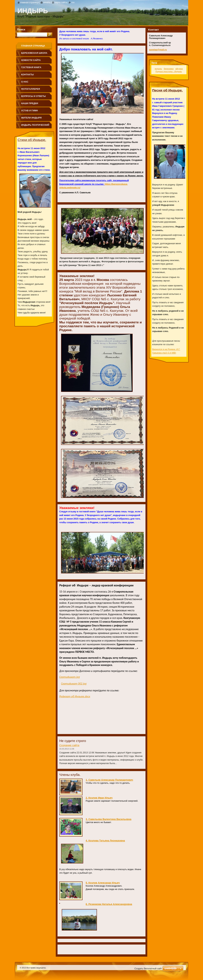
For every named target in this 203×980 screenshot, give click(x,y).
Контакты (27, 75)
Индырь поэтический (35, 125)
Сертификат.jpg (70, 677)
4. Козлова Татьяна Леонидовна (105, 841)
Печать (47, 2)
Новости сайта (31, 60)
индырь (158, 69)
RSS (73, 2)
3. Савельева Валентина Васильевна (109, 819)
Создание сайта (69, 745)
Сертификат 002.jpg (74, 684)
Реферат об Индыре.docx (75, 696)
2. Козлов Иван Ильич (99, 798)
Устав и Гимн (29, 111)
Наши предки (30, 103)
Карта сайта (61, 2)
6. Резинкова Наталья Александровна (109, 904)
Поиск (21, 29)
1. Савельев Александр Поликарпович (109, 780)
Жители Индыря (31, 118)
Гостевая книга (31, 67)
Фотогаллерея (31, 89)
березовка (169, 69)
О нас (25, 82)
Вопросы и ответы (33, 96)
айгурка (179, 69)
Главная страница (33, 46)
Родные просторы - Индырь (169, 71)
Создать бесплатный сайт (148, 969)
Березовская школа (34, 53)
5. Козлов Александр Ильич (103, 883)
